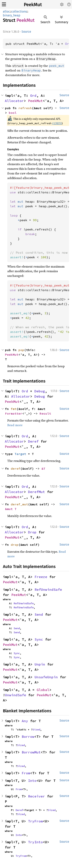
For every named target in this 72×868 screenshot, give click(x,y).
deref (16, 468)
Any (25, 721)
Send (39, 614)
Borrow (28, 737)
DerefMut (36, 492)
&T (43, 468)
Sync (39, 639)
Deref (33, 441)
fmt (14, 409)
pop (21, 350)
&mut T (11, 509)
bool (13, 113)
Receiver (36, 796)
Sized (36, 729)
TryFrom (35, 821)
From (26, 773)
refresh (25, 108)
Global (43, 690)
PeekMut (33, 5)
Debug (40, 391)
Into (32, 781)
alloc (6, 11)
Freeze (41, 577)
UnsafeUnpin (46, 677)
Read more (15, 425)
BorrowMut (31, 752)
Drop (32, 532)
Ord (68, 44)
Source (26, 32)
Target (20, 454)
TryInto (35, 842)
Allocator (14, 101)
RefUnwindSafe (48, 590)
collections (19, 11)
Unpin (40, 664)
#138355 (57, 123)
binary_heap (12, 15)
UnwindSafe (16, 695)
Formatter (14, 413)
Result (45, 413)
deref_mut (19, 504)
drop (15, 545)
